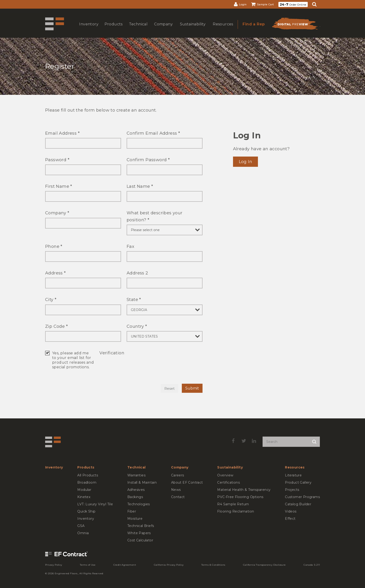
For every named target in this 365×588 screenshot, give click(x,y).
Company (57, 213)
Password (57, 160)
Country (137, 326)
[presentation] (135, 367)
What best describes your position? (155, 216)
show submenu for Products (113, 29)
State (134, 300)
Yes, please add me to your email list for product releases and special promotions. (73, 360)
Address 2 (137, 273)
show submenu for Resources (223, 29)
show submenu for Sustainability (192, 29)
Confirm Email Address (153, 133)
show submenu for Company (163, 29)
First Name (59, 186)
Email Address (62, 133)
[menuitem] (240, 4)
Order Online (293, 4)
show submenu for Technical (138, 29)
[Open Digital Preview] (295, 25)
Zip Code (56, 326)
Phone (54, 246)
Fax (130, 246)
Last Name (140, 186)
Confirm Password (148, 160)
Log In (245, 162)
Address (56, 273)
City (51, 300)
